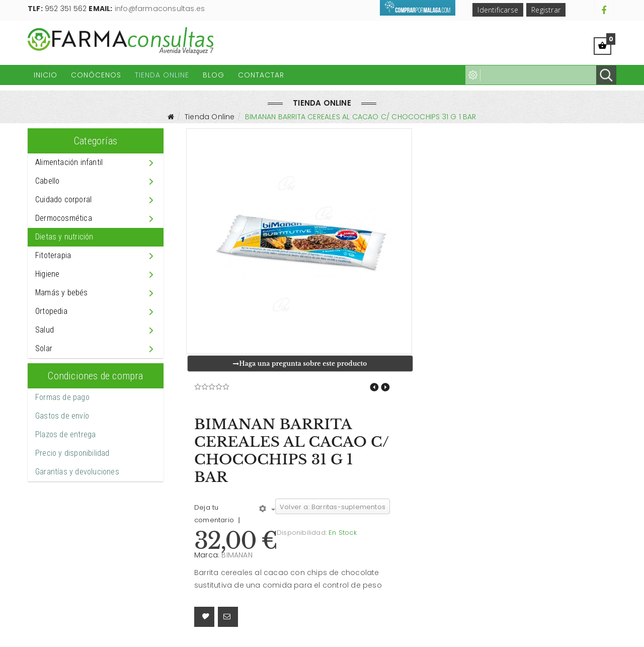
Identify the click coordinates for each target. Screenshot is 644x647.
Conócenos (96, 75)
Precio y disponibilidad (72, 453)
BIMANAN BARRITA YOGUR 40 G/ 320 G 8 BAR (374, 387)
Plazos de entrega (65, 434)
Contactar (261, 75)
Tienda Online (162, 75)
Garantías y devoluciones (77, 472)
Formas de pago (62, 397)
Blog (214, 75)
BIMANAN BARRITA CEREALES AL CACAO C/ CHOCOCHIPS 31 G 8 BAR (385, 387)
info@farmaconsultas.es (160, 9)
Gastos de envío (62, 416)
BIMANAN (237, 555)
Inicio (46, 75)
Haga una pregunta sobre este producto (300, 363)
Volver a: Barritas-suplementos (333, 507)
